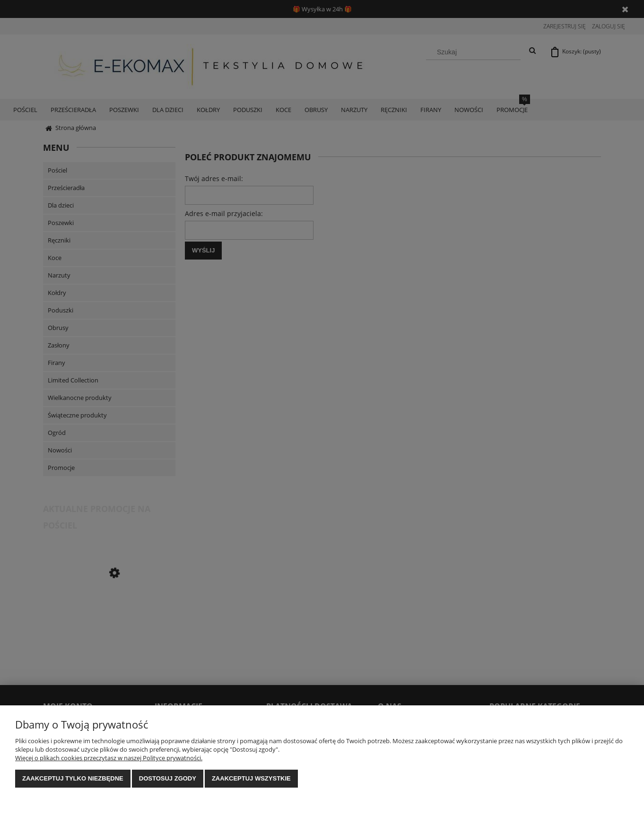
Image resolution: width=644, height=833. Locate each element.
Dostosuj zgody (168, 778)
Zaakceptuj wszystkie (251, 778)
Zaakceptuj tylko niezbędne (73, 778)
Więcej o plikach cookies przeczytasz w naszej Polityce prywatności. (109, 758)
